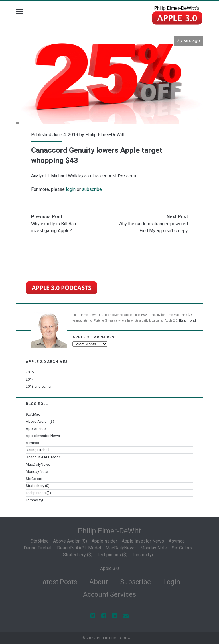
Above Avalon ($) (40, 421)
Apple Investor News (43, 436)
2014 (30, 379)
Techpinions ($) (38, 493)
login (71, 189)
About (99, 582)
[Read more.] (187, 321)
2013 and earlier (39, 386)
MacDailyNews (38, 464)
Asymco (33, 443)
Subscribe (135, 582)
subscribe (92, 189)
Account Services (109, 594)
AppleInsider (36, 429)
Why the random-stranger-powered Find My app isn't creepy (153, 227)
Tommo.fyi (34, 500)
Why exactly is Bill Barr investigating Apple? (54, 227)
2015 (30, 372)
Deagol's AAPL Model (44, 457)
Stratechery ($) (38, 486)
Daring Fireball (37, 450)
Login (172, 582)
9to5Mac (33, 414)
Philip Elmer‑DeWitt (109, 531)
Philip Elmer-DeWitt (105, 135)
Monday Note (37, 472)
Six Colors (34, 479)
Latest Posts (58, 582)
